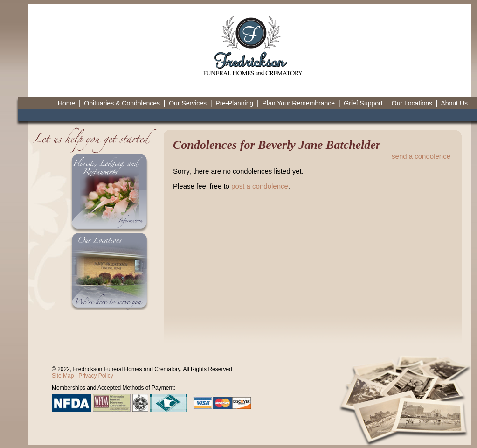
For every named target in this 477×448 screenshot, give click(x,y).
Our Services (188, 103)
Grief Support (363, 103)
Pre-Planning (234, 103)
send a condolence (421, 156)
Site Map (63, 376)
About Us (454, 103)
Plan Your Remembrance (298, 103)
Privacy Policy (96, 376)
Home (66, 103)
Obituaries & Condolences (122, 103)
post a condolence (260, 186)
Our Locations (412, 103)
